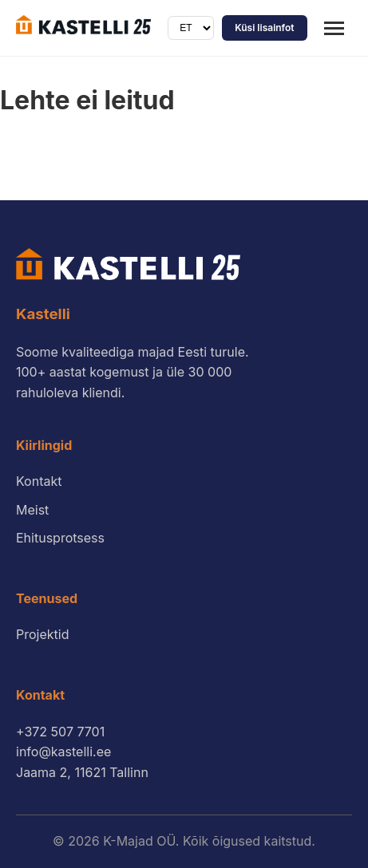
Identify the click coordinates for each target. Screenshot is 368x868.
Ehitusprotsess (60, 538)
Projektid (42, 634)
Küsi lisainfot (264, 28)
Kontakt (39, 481)
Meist (32, 510)
